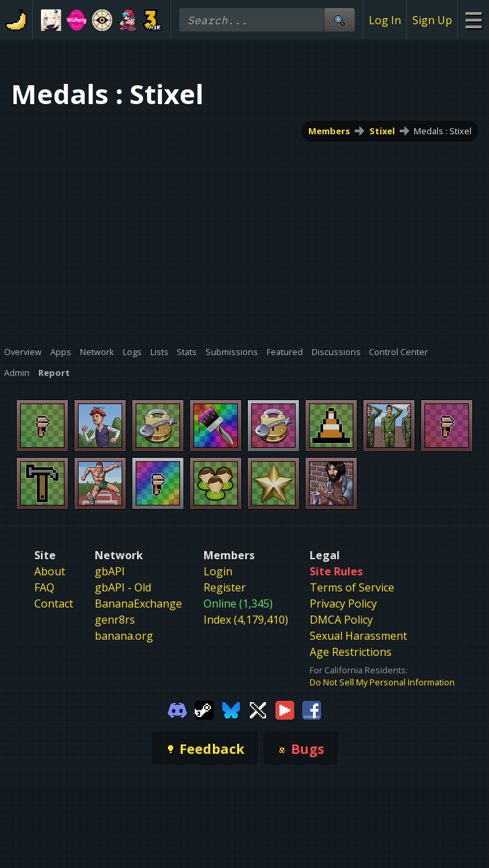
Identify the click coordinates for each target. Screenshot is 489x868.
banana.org (124, 636)
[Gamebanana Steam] (204, 709)
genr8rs (115, 620)
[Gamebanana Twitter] (258, 709)
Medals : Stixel (443, 131)
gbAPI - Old (123, 587)
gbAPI (110, 571)
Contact (54, 604)
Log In (385, 20)
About (50, 571)
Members (329, 131)
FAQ (44, 587)
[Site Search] (339, 20)
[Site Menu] (473, 20)
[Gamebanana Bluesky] (231, 709)
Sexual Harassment (358, 636)
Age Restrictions (351, 652)
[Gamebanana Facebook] (312, 709)
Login (218, 571)
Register (225, 587)
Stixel (382, 131)
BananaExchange (138, 604)
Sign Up (432, 20)
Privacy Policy (343, 604)
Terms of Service (352, 587)
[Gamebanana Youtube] (285, 709)
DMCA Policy (341, 620)
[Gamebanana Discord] (177, 709)
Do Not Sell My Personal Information (382, 682)
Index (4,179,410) (246, 620)
